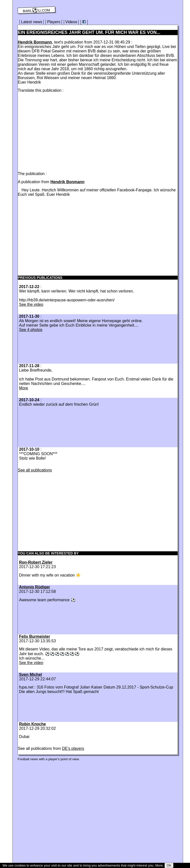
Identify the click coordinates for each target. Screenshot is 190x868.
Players (54, 22)
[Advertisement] (59, 131)
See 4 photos (31, 330)
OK (169, 865)
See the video (31, 304)
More (24, 388)
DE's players (73, 748)
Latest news (32, 22)
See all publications (35, 470)
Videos (71, 22)
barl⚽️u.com (36, 10)
